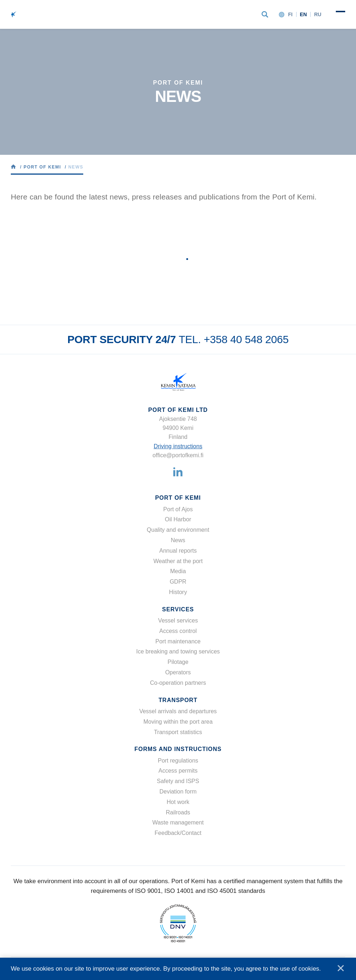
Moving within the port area (178, 722)
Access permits (178, 771)
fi (290, 14)
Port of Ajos (178, 509)
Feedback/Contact (178, 833)
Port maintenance (178, 641)
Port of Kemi (178, 498)
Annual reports (178, 551)
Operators (178, 672)
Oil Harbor (178, 519)
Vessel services (178, 621)
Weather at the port (178, 561)
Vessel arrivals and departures (178, 711)
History (178, 592)
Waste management (178, 822)
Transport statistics (178, 732)
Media (178, 571)
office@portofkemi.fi (178, 455)
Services (178, 609)
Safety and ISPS (178, 781)
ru (318, 14)
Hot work (178, 802)
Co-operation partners (178, 683)
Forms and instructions (178, 749)
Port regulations (178, 761)
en (303, 14)
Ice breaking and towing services (178, 651)
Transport (178, 700)
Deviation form (178, 792)
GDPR (178, 582)
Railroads (178, 812)
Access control (178, 631)
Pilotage (178, 662)
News (178, 540)
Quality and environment (178, 530)
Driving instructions (178, 446)
